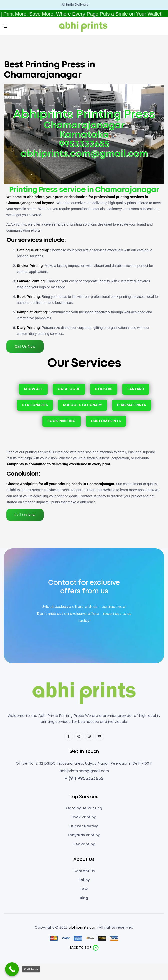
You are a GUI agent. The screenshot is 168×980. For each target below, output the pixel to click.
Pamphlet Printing (32, 312)
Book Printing (28, 297)
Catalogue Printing (32, 250)
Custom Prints (106, 421)
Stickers (104, 389)
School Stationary (82, 405)
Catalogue (69, 389)
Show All (33, 389)
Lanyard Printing (31, 281)
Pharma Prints (132, 405)
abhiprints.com (83, 928)
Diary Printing (28, 328)
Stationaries (35, 405)
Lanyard (136, 389)
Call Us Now (25, 346)
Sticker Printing (30, 266)
